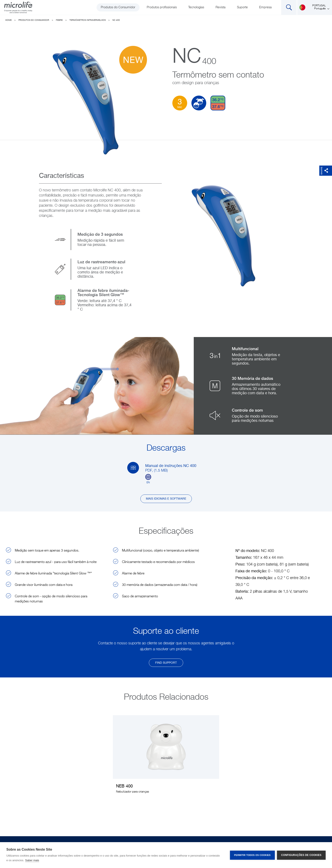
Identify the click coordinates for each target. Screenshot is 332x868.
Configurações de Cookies (301, 855)
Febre (59, 20)
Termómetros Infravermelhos (88, 20)
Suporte (242, 7)
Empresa (265, 7)
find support (166, 663)
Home (8, 20)
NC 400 (116, 20)
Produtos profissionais (162, 7)
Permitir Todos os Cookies (252, 855)
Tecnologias (196, 7)
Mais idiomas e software (166, 499)
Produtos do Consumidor (118, 7)
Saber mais (32, 860)
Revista (221, 7)
